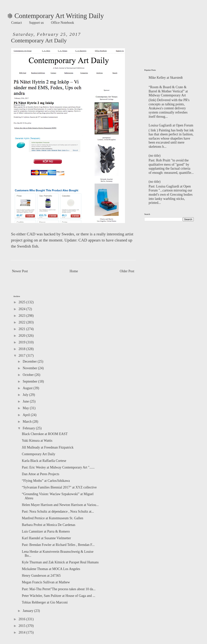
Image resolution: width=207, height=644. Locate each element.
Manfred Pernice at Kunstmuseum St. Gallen (53, 518)
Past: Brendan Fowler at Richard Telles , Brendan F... (58, 545)
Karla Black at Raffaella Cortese (44, 461)
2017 (23, 356)
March (27, 422)
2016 (23, 619)
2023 (23, 316)
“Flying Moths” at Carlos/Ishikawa (46, 481)
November (30, 368)
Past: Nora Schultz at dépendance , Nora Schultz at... (58, 511)
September (30, 381)
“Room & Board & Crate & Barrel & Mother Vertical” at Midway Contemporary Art (168, 91)
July (26, 395)
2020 (23, 336)
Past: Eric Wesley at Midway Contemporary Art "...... (58, 467)
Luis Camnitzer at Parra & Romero (46, 531)
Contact (17, 23)
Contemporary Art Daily (39, 454)
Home (74, 271)
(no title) (155, 156)
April (27, 415)
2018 (23, 349)
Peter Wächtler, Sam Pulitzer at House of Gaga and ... (58, 596)
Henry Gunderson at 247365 (41, 576)
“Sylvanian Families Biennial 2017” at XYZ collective (59, 487)
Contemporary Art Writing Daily (56, 16)
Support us (36, 23)
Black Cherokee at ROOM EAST (45, 434)
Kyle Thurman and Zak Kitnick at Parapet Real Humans (60, 562)
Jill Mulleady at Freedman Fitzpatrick (48, 447)
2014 (23, 632)
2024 (23, 309)
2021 (23, 329)
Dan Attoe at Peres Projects (41, 474)
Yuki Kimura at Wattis (37, 441)
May (26, 408)
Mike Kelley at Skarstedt (166, 78)
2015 (23, 626)
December (30, 361)
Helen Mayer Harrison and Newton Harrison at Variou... (60, 505)
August (28, 388)
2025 (23, 302)
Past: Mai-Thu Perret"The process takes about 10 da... (59, 589)
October (28, 375)
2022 (23, 322)
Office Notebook (63, 23)
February (29, 428)
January (28, 611)
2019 (23, 342)
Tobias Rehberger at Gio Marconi (45, 602)
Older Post (127, 271)
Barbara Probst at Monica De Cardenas (49, 525)
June (26, 401)
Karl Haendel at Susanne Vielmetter (46, 538)
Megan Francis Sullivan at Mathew (46, 582)
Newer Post (20, 271)
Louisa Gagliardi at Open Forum (171, 125)
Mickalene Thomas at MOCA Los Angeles (51, 569)
